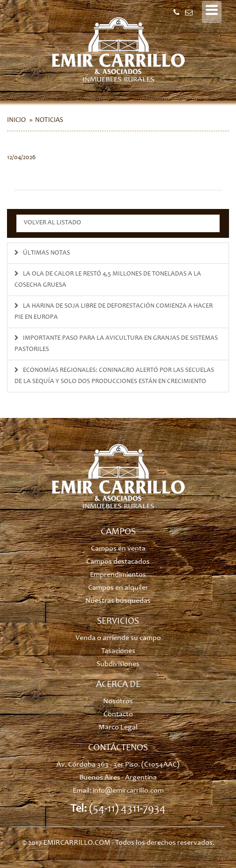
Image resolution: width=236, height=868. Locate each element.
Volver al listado (52, 223)
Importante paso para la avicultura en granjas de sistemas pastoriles (116, 344)
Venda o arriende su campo (118, 638)
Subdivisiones (118, 664)
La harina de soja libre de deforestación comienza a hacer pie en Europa (114, 312)
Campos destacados (118, 562)
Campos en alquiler (118, 588)
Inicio (16, 120)
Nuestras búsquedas (118, 601)
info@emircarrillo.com (128, 791)
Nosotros (118, 701)
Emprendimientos (118, 575)
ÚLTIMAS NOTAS (42, 253)
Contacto (118, 714)
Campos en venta (118, 549)
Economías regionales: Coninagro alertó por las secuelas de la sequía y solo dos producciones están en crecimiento (114, 376)
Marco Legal (118, 727)
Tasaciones (118, 651)
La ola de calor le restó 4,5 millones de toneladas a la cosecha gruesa (108, 280)
